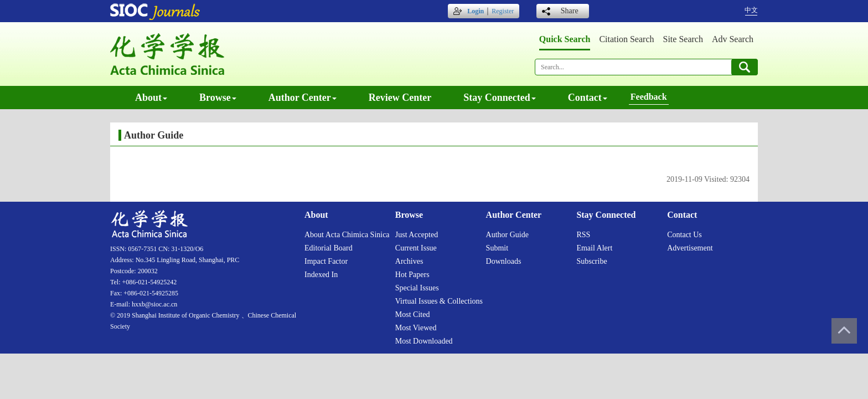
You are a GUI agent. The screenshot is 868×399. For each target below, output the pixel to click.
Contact (588, 98)
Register (503, 11)
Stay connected (500, 98)
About (151, 98)
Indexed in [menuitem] (321, 275)
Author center (303, 98)
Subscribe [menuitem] (591, 261)
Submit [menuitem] (497, 248)
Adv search (733, 39)
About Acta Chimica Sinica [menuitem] (347, 235)
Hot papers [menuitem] (412, 275)
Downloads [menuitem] (504, 261)
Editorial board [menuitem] (329, 248)
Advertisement (690, 248)
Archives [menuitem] (409, 261)
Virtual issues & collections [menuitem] (439, 301)
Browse (218, 98)
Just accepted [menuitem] (417, 235)
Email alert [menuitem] (594, 248)
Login (476, 11)
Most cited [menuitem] (413, 314)
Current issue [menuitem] (416, 248)
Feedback (649, 97)
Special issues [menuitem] (417, 288)
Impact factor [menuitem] (326, 261)
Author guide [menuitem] (507, 235)
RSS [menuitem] (583, 235)
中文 (751, 10)
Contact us (684, 235)
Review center (400, 98)
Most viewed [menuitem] (416, 328)
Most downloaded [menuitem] (424, 341)
